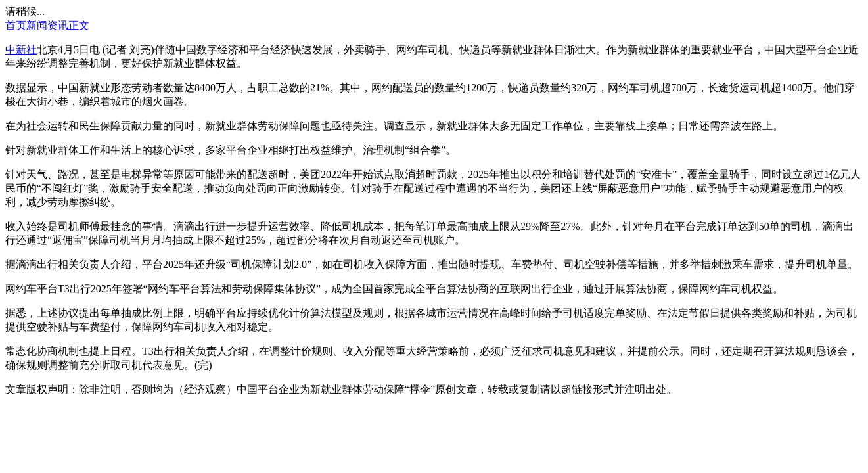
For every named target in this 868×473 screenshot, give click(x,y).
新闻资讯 (47, 25)
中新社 (21, 50)
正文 (79, 25)
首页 (16, 25)
